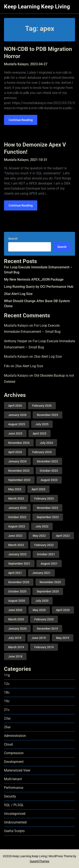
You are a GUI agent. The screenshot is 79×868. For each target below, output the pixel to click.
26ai (7, 727)
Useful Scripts (14, 831)
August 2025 (17, 424)
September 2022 (48, 517)
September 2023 (19, 480)
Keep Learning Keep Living (37, 7)
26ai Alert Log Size (18, 294)
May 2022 (39, 536)
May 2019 (63, 638)
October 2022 (17, 517)
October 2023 (49, 471)
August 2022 (17, 526)
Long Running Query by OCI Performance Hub (39, 287)
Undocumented (15, 822)
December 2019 (47, 629)
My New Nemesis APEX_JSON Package (34, 279)
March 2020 (16, 619)
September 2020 (48, 591)
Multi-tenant (13, 779)
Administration (15, 736)
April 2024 (15, 452)
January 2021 (41, 573)
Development (14, 762)
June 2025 (15, 433)
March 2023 (16, 499)
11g (7, 675)
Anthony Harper (16, 341)
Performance (14, 788)
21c (7, 710)
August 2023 (49, 480)
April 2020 (63, 610)
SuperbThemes (39, 861)
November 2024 (19, 443)
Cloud (8, 744)
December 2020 (19, 582)
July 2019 (15, 638)
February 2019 (44, 647)
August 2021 (49, 564)
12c (7, 684)
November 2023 (19, 471)
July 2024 (46, 443)
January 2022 (17, 554)
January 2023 (17, 508)
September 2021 (19, 564)
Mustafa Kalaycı (16, 325)
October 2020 (17, 591)
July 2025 (42, 424)
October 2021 (46, 554)
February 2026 (42, 406)
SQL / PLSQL (14, 805)
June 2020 (15, 610)
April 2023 (38, 489)
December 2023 (47, 461)
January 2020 (17, 629)
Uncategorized (15, 814)
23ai (7, 718)
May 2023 (15, 489)
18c (7, 692)
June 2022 (15, 536)
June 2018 (15, 656)
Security (10, 796)
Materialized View (17, 770)
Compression (14, 753)
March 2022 (16, 545)
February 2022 (44, 545)
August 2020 (17, 601)
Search (13, 239)
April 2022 (63, 536)
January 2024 (17, 461)
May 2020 (39, 610)
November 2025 (48, 415)
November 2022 (48, 508)
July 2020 (42, 601)
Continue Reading (21, 120)
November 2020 (50, 582)
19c (7, 701)
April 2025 (39, 433)
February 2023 (44, 499)
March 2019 (16, 647)
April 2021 (15, 573)
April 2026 (15, 406)
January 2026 (17, 415)
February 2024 (42, 452)
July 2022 (42, 526)
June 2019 (39, 638)
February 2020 (44, 619)
